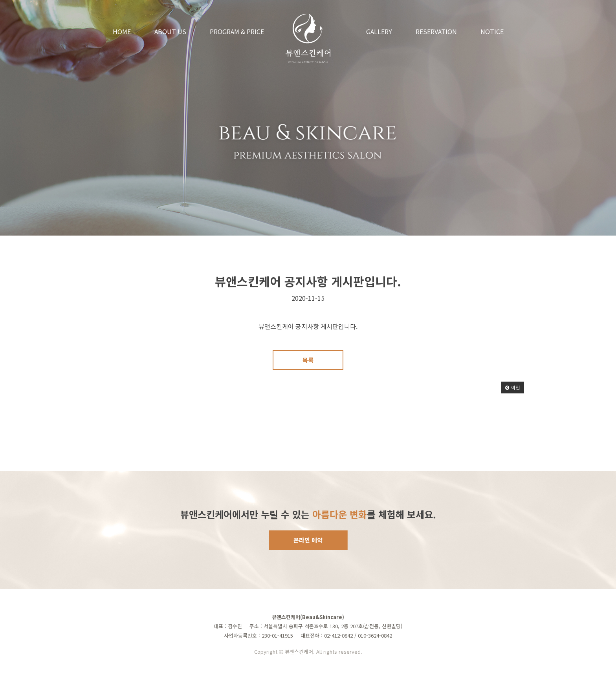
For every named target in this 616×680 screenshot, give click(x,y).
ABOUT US (170, 31)
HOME (122, 31)
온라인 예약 (308, 540)
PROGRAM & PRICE (237, 31)
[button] (512, 388)
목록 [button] (308, 360)
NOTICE (492, 31)
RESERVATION (436, 31)
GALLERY (379, 31)
